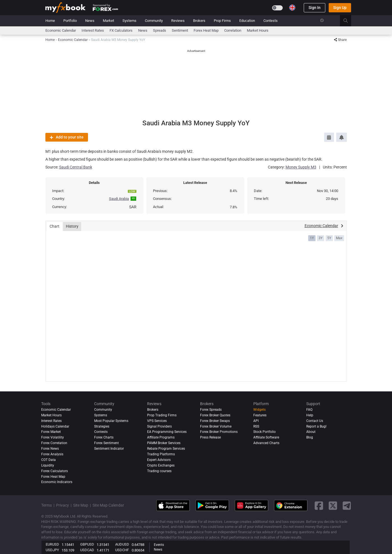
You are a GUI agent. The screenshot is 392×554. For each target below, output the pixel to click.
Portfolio (70, 21)
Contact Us (315, 421)
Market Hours (258, 30)
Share (340, 40)
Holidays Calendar (55, 426)
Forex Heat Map (206, 30)
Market (108, 21)
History (72, 226)
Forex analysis (52, 454)
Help (310, 415)
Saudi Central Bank (76, 167)
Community (154, 21)
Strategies (102, 426)
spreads (160, 30)
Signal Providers (159, 426)
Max (339, 238)
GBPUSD (87, 544)
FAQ (309, 410)
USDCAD (87, 550)
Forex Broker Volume (216, 426)
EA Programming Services (167, 432)
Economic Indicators (57, 482)
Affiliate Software (266, 437)
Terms (47, 505)
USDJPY (52, 550)
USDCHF (122, 550)
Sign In (315, 8)
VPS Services (157, 421)
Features (260, 415)
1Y (312, 238)
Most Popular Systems (111, 421)
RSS (256, 426)
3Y (321, 238)
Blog (310, 437)
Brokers (199, 21)
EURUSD (52, 544)
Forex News (50, 449)
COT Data (48, 460)
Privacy (62, 505)
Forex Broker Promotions (219, 432)
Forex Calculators (54, 471)
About (311, 432)
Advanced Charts (266, 443)
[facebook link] (319, 506)
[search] (349, 21)
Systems (129, 21)
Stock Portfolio (265, 432)
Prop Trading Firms (162, 415)
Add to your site (67, 137)
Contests (271, 21)
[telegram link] (347, 506)
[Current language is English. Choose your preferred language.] (292, 8)
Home (50, 21)
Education (247, 21)
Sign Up (340, 8)
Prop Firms (222, 21)
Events (159, 545)
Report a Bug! (316, 426)
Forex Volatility (53, 437)
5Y (329, 238)
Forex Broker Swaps (215, 421)
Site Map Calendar (108, 505)
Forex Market (51, 432)
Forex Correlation (54, 443)
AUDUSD (122, 544)
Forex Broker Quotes (215, 415)
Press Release (210, 437)
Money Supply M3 (301, 167)
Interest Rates (93, 30)
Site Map (81, 505)
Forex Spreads (211, 410)
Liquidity (48, 465)
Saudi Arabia (119, 199)
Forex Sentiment (106, 443)
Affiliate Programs (161, 437)
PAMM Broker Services (164, 443)
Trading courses (159, 471)
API (256, 421)
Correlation (233, 30)
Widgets (259, 410)
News (90, 21)
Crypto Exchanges (161, 465)
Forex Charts (104, 437)
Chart (54, 226)
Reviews (178, 21)
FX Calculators (121, 30)
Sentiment (180, 30)
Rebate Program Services (166, 449)
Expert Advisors (159, 460)
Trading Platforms (161, 454)
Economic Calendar (61, 30)
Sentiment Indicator (109, 449)
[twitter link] (333, 506)
